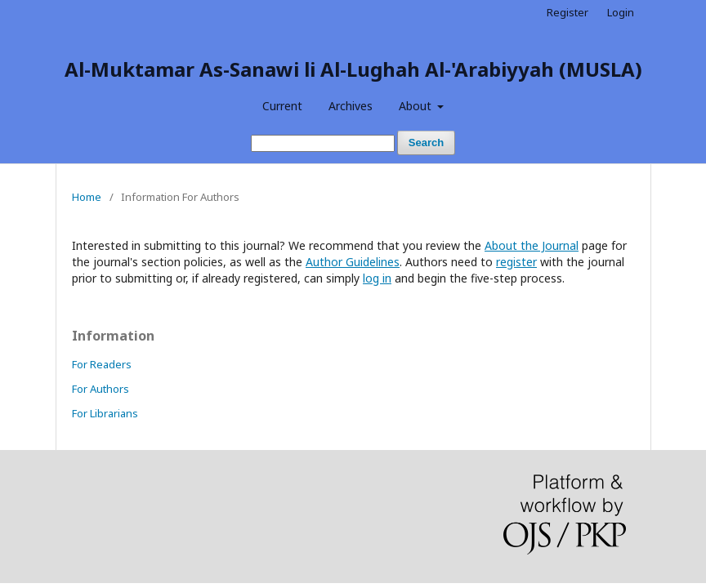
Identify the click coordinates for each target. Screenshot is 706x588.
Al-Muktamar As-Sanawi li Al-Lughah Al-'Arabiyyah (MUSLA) (353, 69)
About (417, 106)
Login (621, 12)
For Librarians (105, 413)
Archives (351, 106)
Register (567, 12)
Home (87, 197)
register (516, 262)
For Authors (101, 389)
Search (426, 143)
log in (377, 278)
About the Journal (532, 245)
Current (282, 106)
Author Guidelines (353, 262)
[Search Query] (323, 143)
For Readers (102, 364)
